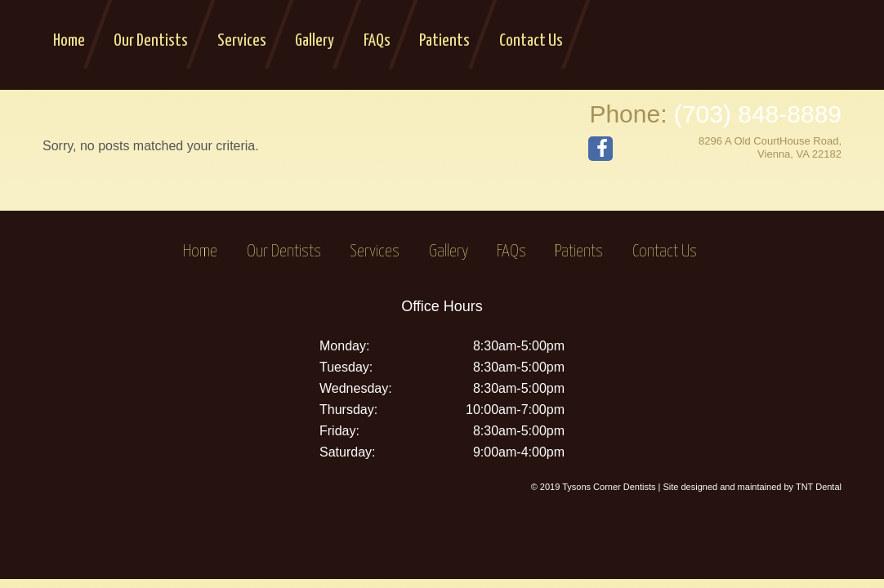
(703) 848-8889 (758, 114)
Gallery (315, 41)
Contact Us (531, 41)
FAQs (377, 41)
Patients (444, 41)
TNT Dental (819, 487)
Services (242, 41)
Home (69, 41)
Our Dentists (151, 41)
